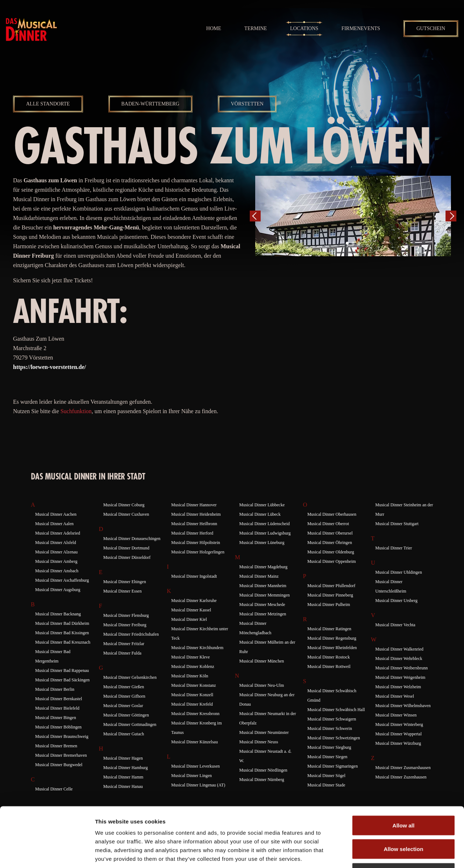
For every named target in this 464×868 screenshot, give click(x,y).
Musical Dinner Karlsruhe (194, 601)
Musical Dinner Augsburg (58, 590)
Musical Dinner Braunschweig (62, 736)
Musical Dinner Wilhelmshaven (403, 706)
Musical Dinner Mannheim (263, 586)
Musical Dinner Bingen (56, 718)
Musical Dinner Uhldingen (399, 572)
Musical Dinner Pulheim (329, 605)
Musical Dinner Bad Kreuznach (63, 642)
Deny (404, 820)
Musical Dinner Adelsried (58, 533)
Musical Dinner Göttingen (126, 715)
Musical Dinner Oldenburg (331, 552)
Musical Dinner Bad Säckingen (62, 680)
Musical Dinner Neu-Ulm (262, 685)
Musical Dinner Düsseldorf (127, 557)
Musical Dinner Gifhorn (124, 696)
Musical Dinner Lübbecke (262, 505)
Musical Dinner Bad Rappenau (62, 670)
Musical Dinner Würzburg (398, 743)
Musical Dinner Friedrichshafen (131, 634)
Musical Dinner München (262, 661)
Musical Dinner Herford (192, 533)
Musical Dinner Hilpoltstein (196, 543)
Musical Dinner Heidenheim (196, 514)
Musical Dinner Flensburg (126, 615)
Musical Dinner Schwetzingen (334, 738)
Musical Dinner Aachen (56, 514)
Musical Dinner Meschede (262, 605)
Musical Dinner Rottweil (329, 666)
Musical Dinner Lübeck (260, 514)
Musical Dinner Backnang (58, 614)
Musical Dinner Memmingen (264, 595)
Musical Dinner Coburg (124, 505)
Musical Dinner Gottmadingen (130, 724)
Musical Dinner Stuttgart (397, 524)
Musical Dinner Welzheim (398, 687)
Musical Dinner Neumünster (264, 732)
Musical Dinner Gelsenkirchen (130, 677)
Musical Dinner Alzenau (56, 552)
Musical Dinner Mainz (259, 576)
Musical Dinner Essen (123, 591)
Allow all (404, 773)
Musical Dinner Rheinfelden (332, 648)
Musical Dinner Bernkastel (59, 699)
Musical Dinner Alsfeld (56, 543)
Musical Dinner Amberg (56, 561)
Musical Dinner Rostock (329, 657)
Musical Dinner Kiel (189, 619)
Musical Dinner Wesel (395, 696)
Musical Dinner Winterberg (399, 724)
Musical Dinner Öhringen (330, 543)
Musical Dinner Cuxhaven (126, 514)
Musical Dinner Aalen (54, 524)
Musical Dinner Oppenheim (332, 561)
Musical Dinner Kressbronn (195, 714)
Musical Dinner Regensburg (332, 638)
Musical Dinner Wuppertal (398, 734)
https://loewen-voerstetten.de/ (49, 367)
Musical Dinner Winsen (396, 715)
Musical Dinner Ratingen (329, 629)
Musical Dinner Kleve (190, 657)
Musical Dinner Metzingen (263, 614)
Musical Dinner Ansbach (57, 571)
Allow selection (403, 797)
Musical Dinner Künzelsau (194, 742)
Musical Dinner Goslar (123, 706)
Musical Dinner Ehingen (125, 582)
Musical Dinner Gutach (124, 734)
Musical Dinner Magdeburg (263, 567)
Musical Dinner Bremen (56, 746)
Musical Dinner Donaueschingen (132, 539)
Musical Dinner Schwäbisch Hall (336, 710)
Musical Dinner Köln (190, 676)
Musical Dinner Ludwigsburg (265, 533)
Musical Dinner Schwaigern (332, 719)
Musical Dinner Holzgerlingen (198, 552)
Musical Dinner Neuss (259, 742)
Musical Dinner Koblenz (193, 666)
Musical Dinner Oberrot (328, 524)
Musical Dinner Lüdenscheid (264, 524)
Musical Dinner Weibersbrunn (401, 668)
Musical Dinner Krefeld (192, 704)
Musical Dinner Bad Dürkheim (62, 623)
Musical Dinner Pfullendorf (332, 586)
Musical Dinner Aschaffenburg (62, 580)
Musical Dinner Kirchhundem (197, 648)
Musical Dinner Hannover (194, 505)
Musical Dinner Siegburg (329, 747)
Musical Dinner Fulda (122, 653)
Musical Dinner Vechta (395, 625)
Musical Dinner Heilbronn (194, 524)
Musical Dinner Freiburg (125, 625)
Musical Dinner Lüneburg (262, 543)
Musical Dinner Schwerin (330, 728)
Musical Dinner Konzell (192, 695)
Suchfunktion (76, 411)
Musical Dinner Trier (393, 548)
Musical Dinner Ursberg (396, 601)
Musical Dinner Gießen (124, 687)
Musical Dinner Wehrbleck (399, 659)
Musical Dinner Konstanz (193, 685)
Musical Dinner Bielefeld (57, 708)
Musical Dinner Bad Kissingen (62, 633)
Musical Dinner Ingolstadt (194, 576)
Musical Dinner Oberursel (330, 533)
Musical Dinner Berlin (55, 689)
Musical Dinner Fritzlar (124, 644)
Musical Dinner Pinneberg (330, 595)
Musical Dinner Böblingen (58, 727)
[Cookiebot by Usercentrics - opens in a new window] (47, 854)
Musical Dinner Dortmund (126, 548)
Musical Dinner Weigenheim (400, 677)
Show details (380, 854)
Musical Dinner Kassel (191, 610)
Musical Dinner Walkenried (399, 649)
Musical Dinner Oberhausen (332, 514)
